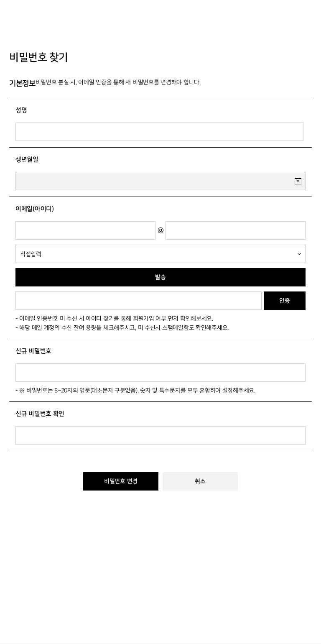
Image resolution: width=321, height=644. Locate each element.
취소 (200, 481)
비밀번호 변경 (121, 481)
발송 (160, 277)
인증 (284, 301)
